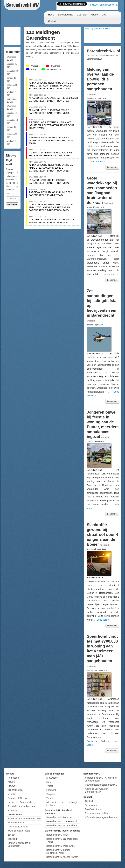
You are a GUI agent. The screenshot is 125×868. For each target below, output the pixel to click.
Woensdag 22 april (11, 58)
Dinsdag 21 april (12, 65)
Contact (52, 21)
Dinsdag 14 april (12, 115)
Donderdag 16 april (12, 100)
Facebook (51, 790)
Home (51, 15)
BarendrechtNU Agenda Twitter (62, 857)
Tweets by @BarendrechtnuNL (98, 29)
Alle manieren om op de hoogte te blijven (62, 804)
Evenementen (15, 814)
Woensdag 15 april (11, 108)
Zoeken (11, 835)
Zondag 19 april (11, 79)
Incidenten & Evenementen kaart (24, 818)
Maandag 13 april (12, 122)
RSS (49, 782)
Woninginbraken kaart (19, 831)
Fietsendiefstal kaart (18, 827)
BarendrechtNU (66, 15)
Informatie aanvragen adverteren (101, 817)
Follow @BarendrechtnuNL (104, 5)
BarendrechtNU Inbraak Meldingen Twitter (58, 851)
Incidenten (13, 810)
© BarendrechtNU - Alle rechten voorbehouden (101, 779)
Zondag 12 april (11, 129)
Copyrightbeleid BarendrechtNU (101, 785)
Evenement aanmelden (97, 813)
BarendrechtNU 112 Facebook (62, 825)
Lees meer (112, 167)
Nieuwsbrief (52, 778)
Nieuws (11, 786)
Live (104, 15)
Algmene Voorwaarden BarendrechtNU (97, 790)
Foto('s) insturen (93, 809)
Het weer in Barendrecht (20, 802)
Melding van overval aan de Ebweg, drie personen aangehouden (100, 79)
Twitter (50, 786)
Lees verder (98, 162)
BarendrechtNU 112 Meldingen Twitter (62, 840)
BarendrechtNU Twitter (58, 835)
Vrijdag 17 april (11, 93)
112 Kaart (82, 15)
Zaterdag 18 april (12, 86)
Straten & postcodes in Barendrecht (19, 844)
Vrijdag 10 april (11, 143)
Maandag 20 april (12, 72)
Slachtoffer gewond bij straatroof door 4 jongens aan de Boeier (102, 534)
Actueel (94, 15)
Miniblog (12, 794)
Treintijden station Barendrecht (23, 806)
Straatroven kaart (16, 823)
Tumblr (50, 798)
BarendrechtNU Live (18, 798)
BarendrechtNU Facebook (60, 817)
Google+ (51, 794)
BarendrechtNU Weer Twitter (61, 846)
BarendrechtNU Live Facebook (62, 821)
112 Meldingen (15, 790)
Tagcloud (12, 839)
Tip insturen (91, 805)
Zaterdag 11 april (12, 136)
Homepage (13, 778)
